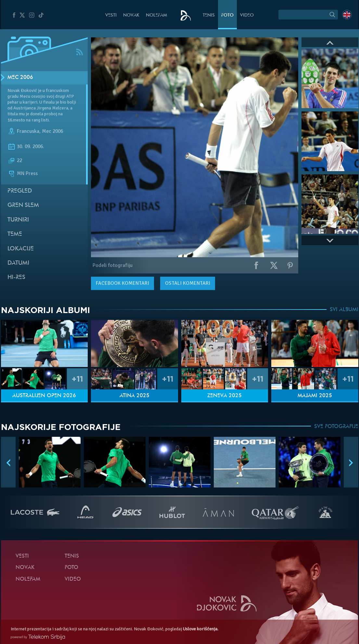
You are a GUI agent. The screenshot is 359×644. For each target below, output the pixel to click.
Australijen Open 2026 (44, 396)
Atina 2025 (135, 396)
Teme (15, 234)
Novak (131, 15)
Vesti (111, 15)
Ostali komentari (188, 283)
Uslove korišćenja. (201, 629)
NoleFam (156, 15)
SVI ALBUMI (344, 310)
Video (247, 15)
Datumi (18, 263)
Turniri (18, 220)
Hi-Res (16, 278)
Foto (227, 15)
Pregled (20, 191)
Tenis (209, 15)
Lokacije (21, 249)
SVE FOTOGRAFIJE (336, 427)
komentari (122, 283)
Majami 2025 (315, 396)
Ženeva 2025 (224, 396)
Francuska (28, 131)
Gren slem (23, 205)
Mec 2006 (20, 78)
